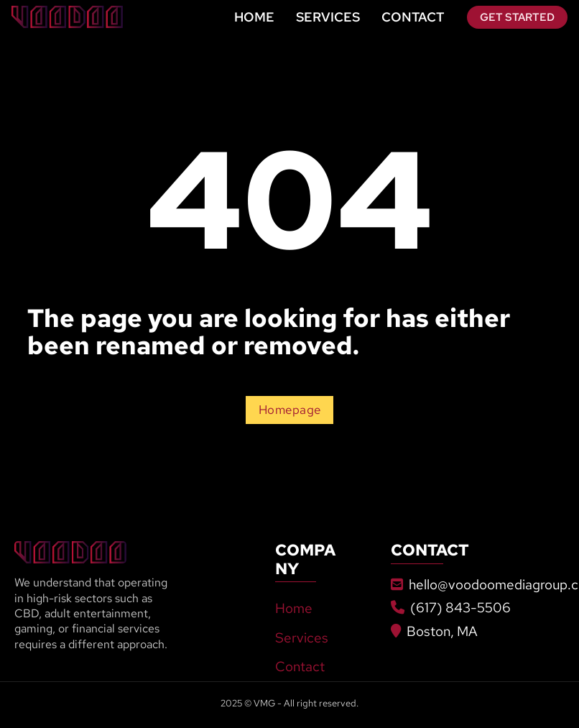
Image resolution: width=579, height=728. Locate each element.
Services (328, 17)
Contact (413, 17)
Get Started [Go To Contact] (517, 17)
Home (254, 17)
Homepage (290, 410)
